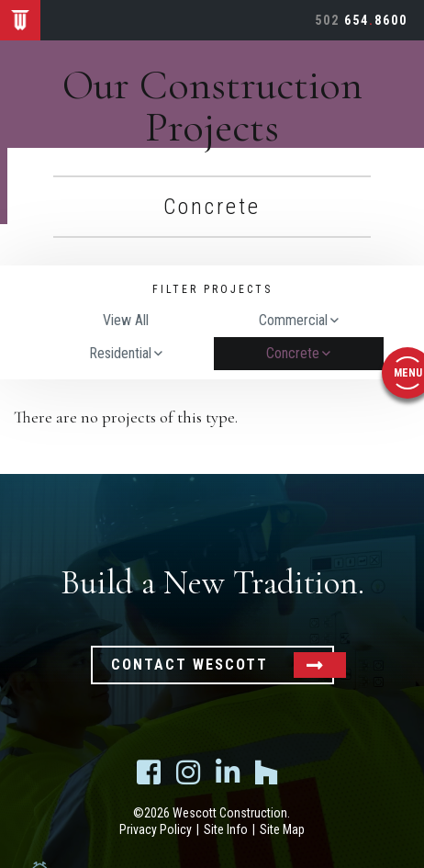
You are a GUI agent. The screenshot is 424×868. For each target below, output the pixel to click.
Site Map (282, 829)
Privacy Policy (156, 829)
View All (126, 321)
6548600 (361, 20)
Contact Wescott (190, 665)
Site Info (226, 829)
